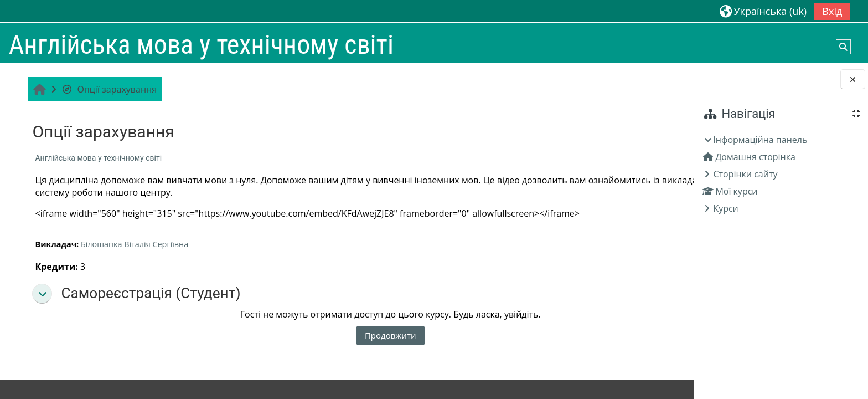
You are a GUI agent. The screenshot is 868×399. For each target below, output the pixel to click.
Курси (725, 208)
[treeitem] (781, 174)
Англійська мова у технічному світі (97, 158)
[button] (763, 11)
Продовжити (346, 335)
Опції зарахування (107, 89)
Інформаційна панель (760, 140)
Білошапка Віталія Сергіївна (133, 244)
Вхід (832, 11)
